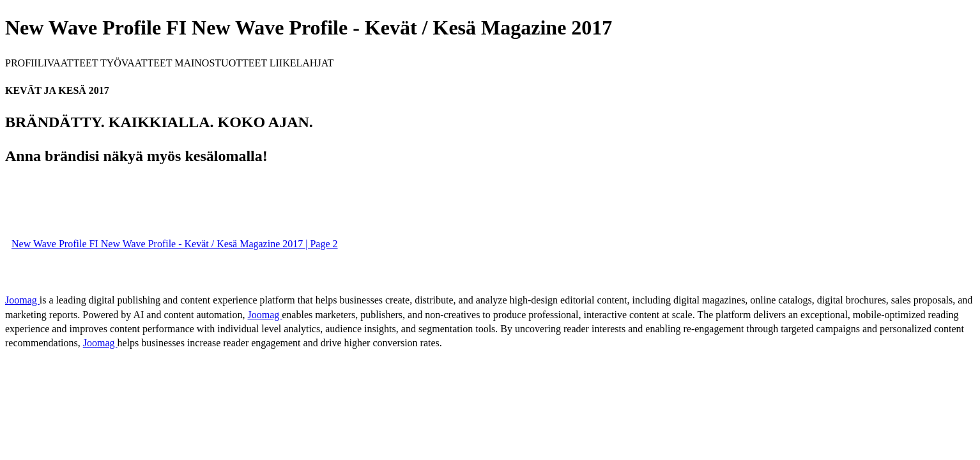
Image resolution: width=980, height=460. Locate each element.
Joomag (22, 300)
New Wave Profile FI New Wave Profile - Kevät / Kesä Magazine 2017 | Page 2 (175, 244)
